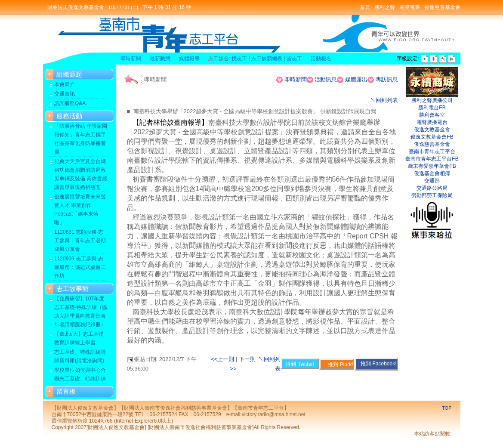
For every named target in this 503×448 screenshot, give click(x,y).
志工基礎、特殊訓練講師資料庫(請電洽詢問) (80, 356)
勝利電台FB (432, 108)
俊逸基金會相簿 (432, 173)
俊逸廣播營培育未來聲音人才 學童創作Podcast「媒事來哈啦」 (80, 210)
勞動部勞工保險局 (432, 195)
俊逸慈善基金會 (442, 7)
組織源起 (69, 74)
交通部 (432, 181)
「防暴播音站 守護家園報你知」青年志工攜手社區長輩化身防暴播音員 (81, 139)
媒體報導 (189, 59)
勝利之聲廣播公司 (432, 100)
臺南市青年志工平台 (432, 151)
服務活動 (69, 116)
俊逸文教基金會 (432, 130)
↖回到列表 (384, 100)
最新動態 (160, 59)
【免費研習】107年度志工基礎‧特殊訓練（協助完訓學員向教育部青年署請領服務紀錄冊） (81, 312)
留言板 (66, 391)
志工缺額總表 (267, 59)
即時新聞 (131, 59)
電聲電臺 (410, 7)
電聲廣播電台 (432, 122)
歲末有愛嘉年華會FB (432, 166)
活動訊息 (326, 79)
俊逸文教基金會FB (432, 137)
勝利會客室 (432, 115)
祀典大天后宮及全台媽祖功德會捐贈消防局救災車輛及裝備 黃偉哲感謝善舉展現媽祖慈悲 (81, 174)
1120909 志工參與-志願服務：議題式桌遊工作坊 (80, 267)
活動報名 (321, 59)
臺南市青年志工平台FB (432, 159)
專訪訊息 (387, 79)
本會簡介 (65, 84)
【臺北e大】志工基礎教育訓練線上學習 (79, 338)
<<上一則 (223, 359)
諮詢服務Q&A (70, 103)
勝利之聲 (385, 7)
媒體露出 (356, 79)
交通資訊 (65, 94)
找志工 (239, 59)
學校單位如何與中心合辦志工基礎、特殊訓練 (80, 374)
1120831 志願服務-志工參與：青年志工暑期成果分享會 (80, 241)
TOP (447, 408)
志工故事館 (73, 289)
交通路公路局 (432, 188)
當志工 (294, 59)
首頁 (365, 7)
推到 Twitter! (300, 364)
